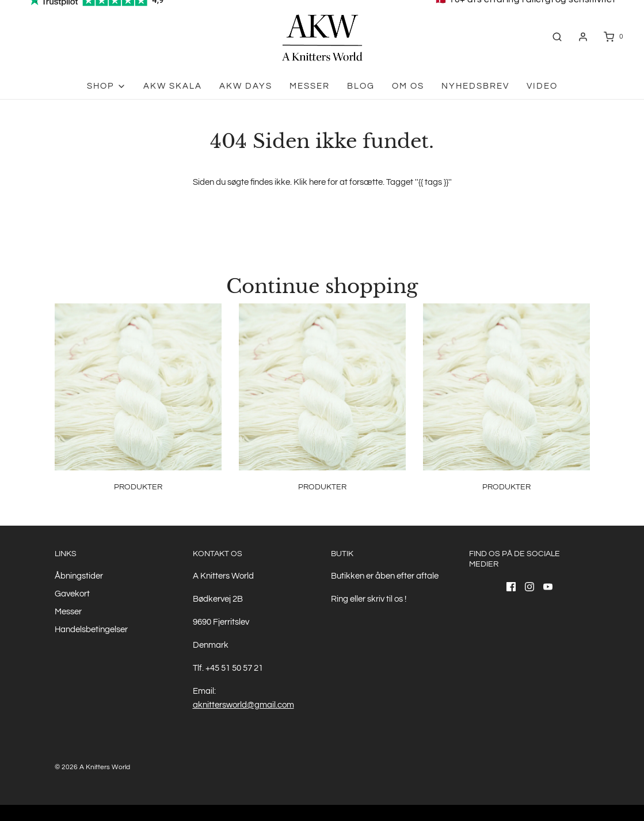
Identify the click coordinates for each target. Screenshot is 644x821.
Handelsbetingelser (91, 630)
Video (542, 86)
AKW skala (173, 86)
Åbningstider (79, 576)
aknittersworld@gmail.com (243, 705)
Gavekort (72, 594)
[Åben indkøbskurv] (613, 37)
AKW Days (246, 86)
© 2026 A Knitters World (92, 767)
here (317, 182)
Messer (310, 86)
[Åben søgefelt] (557, 37)
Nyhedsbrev (475, 86)
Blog (361, 86)
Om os (408, 86)
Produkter (138, 487)
